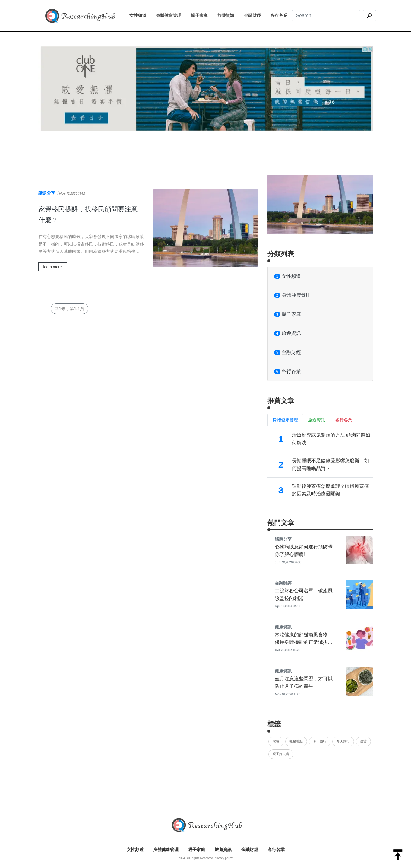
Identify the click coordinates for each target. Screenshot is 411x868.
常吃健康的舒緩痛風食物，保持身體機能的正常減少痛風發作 (304, 642)
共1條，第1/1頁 (69, 309)
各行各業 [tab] (344, 420)
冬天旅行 (343, 741)
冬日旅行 (320, 741)
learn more (53, 267)
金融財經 (255, 15)
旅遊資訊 (228, 15)
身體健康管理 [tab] (285, 420)
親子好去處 (281, 754)
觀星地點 (296, 741)
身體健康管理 (171, 15)
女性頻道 (140, 15)
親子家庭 (202, 15)
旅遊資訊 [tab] (317, 420)
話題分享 (47, 193)
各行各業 (281, 15)
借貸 (363, 741)
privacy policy (224, 858)
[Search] (326, 16)
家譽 (276, 741)
